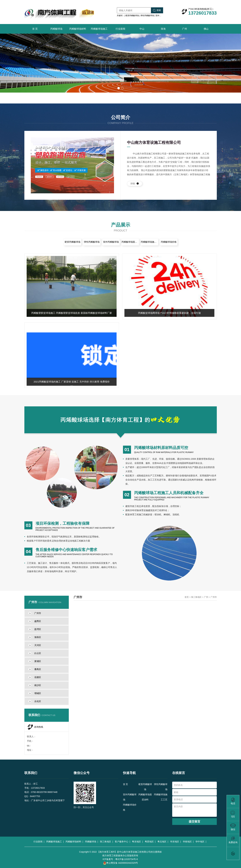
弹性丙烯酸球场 (147, 16)
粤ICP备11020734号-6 (127, 859)
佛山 (206, 29)
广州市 (214, 597)
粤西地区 (150, 842)
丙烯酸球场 (56, 29)
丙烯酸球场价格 (169, 242)
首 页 (35, 29)
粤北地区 (163, 842)
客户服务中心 (122, 842)
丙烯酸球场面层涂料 (130, 242)
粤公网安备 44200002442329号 (120, 863)
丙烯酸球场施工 (99, 29)
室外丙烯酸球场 (162, 16)
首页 (187, 597)
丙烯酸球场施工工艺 (150, 242)
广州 (185, 29)
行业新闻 (120, 29)
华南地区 (188, 842)
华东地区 (175, 842)
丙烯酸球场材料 (78, 29)
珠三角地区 (196, 597)
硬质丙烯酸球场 (132, 16)
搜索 (157, 10)
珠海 (163, 29)
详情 (135, 184)
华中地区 (201, 842)
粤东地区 (137, 842)
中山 (142, 29)
